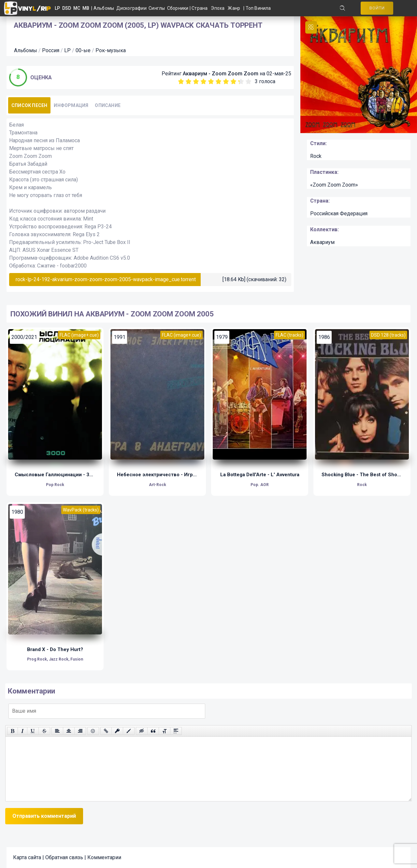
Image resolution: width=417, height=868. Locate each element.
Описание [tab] (108, 105)
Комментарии (104, 857)
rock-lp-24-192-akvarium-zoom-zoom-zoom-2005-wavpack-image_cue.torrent (106, 279)
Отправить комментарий (44, 816)
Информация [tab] (71, 105)
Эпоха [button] (218, 8)
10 (248, 81)
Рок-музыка (111, 50)
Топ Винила (258, 8)
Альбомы (105, 8)
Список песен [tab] (29, 105)
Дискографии (133, 8)
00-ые (83, 50)
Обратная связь (64, 857)
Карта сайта (27, 857)
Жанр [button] (234, 8)
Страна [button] (200, 8)
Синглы (158, 8)
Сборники (178, 8)
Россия (51, 50)
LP (67, 50)
